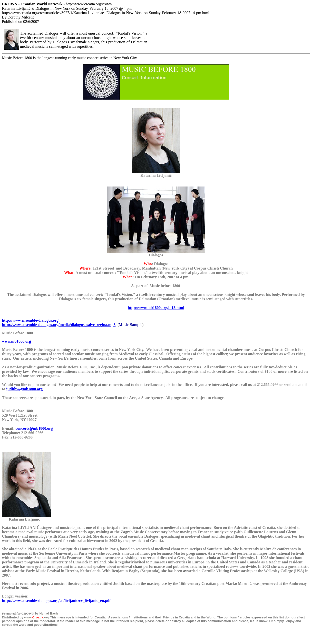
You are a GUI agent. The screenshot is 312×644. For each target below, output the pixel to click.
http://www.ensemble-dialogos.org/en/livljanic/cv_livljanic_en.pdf (56, 601)
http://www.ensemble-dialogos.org (30, 320)
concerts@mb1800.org (34, 428)
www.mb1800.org (16, 341)
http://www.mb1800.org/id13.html (156, 308)
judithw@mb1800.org (24, 389)
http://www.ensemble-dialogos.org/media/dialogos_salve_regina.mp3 (59, 325)
